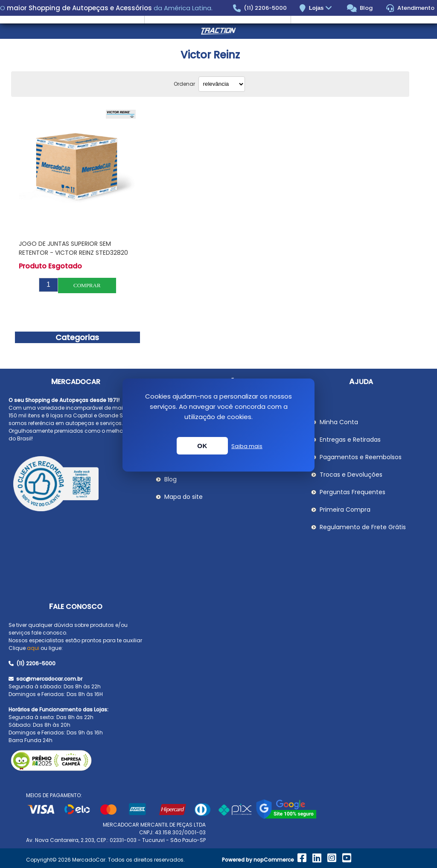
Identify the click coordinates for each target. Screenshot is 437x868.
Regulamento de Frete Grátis (363, 527)
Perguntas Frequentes (353, 492)
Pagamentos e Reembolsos (361, 457)
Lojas (322, 8)
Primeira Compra (345, 510)
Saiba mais (247, 446)
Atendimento (410, 8)
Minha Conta (339, 422)
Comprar (87, 285)
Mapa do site (184, 497)
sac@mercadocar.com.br (45, 679)
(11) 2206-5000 (260, 8)
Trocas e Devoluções (351, 475)
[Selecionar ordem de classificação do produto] (222, 84)
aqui (33, 648)
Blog (360, 8)
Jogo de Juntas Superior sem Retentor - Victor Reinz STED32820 (73, 248)
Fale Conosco (76, 607)
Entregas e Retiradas (350, 440)
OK (202, 446)
